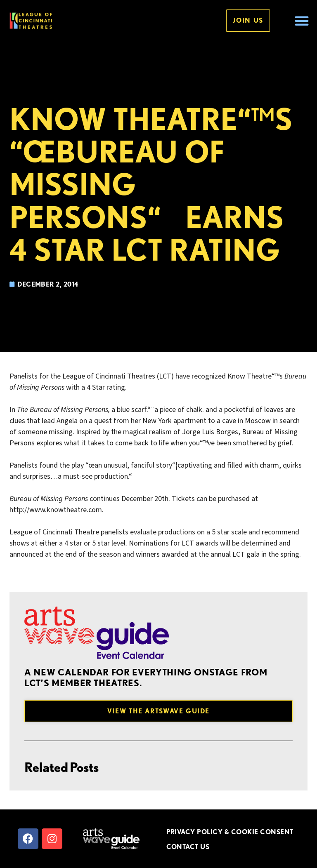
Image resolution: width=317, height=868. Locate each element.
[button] (302, 21)
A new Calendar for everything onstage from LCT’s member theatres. (146, 677)
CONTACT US (188, 847)
